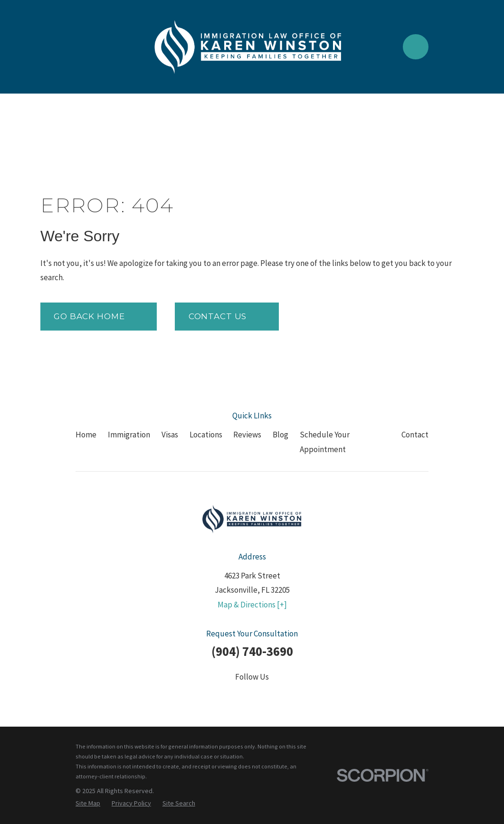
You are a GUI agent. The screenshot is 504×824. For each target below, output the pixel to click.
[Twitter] (228, 696)
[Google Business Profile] (299, 696)
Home (86, 435)
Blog (281, 435)
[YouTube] (276, 696)
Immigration (129, 435)
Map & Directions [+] (252, 605)
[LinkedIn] (252, 696)
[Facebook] (205, 696)
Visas (170, 435)
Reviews (247, 435)
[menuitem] (88, 804)
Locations (206, 435)
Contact (415, 435)
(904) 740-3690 (252, 651)
